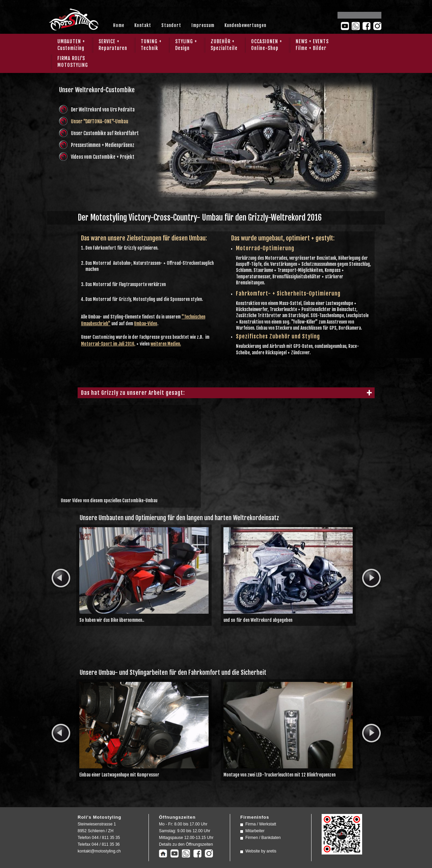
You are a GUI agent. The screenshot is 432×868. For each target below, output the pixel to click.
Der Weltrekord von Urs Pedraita (103, 110)
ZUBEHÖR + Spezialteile (224, 45)
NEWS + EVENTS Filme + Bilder (312, 45)
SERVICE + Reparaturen (113, 45)
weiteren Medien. (166, 344)
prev (61, 578)
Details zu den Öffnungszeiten (186, 844)
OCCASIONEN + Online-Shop (267, 45)
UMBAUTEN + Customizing (71, 45)
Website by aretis (261, 851)
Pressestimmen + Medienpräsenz (103, 145)
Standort (171, 25)
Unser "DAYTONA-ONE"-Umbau (100, 121)
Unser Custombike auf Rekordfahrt (105, 133)
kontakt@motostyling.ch (99, 851)
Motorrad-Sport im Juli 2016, (108, 344)
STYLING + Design (186, 45)
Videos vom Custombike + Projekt (103, 157)
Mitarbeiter (255, 831)
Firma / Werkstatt (261, 824)
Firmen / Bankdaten (263, 838)
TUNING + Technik (151, 45)
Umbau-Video (146, 324)
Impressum (203, 25)
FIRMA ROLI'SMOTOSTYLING (73, 62)
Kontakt (143, 25)
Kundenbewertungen (245, 25)
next (371, 578)
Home (119, 25)
